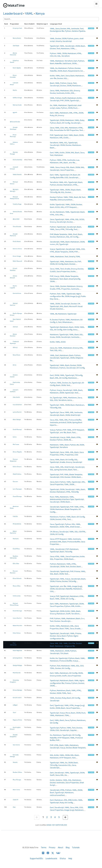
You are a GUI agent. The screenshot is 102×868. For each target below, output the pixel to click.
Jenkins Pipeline (78, 31)
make (58, 108)
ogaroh (15, 112)
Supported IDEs (36, 859)
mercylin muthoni (14, 391)
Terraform (66, 56)
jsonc (76, 38)
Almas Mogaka (17, 452)
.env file (53, 78)
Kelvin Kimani (17, 467)
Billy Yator (16, 564)
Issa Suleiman (17, 405)
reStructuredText (65, 200)
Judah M (15, 800)
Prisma (77, 571)
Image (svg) (75, 296)
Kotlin (52, 76)
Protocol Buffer (75, 420)
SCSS (57, 207)
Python (68, 31)
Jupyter (73, 730)
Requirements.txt (75, 71)
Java (57, 28)
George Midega (17, 665)
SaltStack (67, 63)
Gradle (67, 269)
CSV (52, 56)
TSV (62, 653)
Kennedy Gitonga (14, 756)
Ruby (52, 115)
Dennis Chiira (17, 249)
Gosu (75, 330)
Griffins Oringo (17, 98)
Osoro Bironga (17, 496)
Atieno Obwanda (13, 54)
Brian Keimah (17, 578)
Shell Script (76, 415)
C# (71, 175)
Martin (15, 90)
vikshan (15, 327)
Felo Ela (15, 516)
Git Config (66, 123)
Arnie (14, 365)
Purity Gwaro (17, 241)
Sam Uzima (16, 745)
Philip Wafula (17, 524)
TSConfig (54, 192)
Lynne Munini (17, 412)
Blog (68, 848)
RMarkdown (67, 322)
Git (55, 56)
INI (59, 192)
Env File (72, 643)
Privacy (52, 848)
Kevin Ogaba (17, 68)
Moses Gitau (17, 586)
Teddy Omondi (17, 174)
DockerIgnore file (57, 31)
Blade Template (61, 234)
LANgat (15, 705)
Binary (56, 532)
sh (51, 212)
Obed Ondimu (17, 474)
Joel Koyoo (16, 46)
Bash (83, 46)
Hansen (15, 482)
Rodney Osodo (17, 105)
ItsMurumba (17, 596)
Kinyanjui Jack (17, 28)
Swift (64, 98)
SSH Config (68, 330)
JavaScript (67, 41)
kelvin (15, 437)
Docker (63, 28)
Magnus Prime (17, 720)
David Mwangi (17, 429)
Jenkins (59, 780)
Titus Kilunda (17, 226)
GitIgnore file (70, 646)
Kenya (40, 14)
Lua (78, 160)
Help (70, 859)
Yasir (14, 712)
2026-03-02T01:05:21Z (57, 825)
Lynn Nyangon (17, 489)
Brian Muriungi (13, 136)
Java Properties (67, 170)
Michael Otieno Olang (14, 604)
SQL (59, 56)
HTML (79, 53)
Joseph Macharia (14, 235)
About (61, 848)
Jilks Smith (16, 397)
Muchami (16, 539)
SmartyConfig (75, 279)
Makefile (58, 63)
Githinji (15, 347)
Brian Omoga (17, 256)
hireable (91, 28)
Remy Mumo (16, 355)
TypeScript (54, 46)
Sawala (15, 762)
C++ (83, 618)
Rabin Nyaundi (17, 261)
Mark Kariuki (17, 673)
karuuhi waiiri (17, 698)
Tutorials (76, 848)
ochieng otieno (17, 658)
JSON (64, 38)
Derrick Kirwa (17, 293)
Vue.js (70, 83)
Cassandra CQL (65, 765)
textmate (75, 28)
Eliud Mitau (16, 549)
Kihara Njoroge (17, 690)
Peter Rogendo (17, 650)
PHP (62, 100)
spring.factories (61, 470)
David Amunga (17, 611)
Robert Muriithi (17, 626)
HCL (66, 143)
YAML (29, 14)
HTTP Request (71, 207)
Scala (52, 337)
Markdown (65, 48)
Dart (75, 61)
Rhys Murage (17, 780)
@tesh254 (16, 219)
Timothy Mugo (17, 204)
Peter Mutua (17, 633)
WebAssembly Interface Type (62, 499)
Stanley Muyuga (14, 153)
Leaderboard (13, 14)
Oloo (14, 807)
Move (68, 713)
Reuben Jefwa (17, 772)
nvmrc (53, 244)
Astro (70, 400)
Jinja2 (73, 190)
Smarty (59, 41)
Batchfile (60, 177)
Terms (44, 848)
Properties (66, 289)
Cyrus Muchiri (17, 618)
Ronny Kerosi (17, 38)
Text (82, 28)
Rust (75, 108)
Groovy (77, 91)
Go (56, 68)
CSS (62, 128)
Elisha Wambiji (17, 160)
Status (63, 859)
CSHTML (82, 532)
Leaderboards (51, 859)
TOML (73, 48)
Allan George (17, 419)
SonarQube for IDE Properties (66, 130)
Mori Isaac (16, 444)
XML (69, 28)
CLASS (53, 271)
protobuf (62, 422)
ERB (70, 800)
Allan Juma (16, 790)
